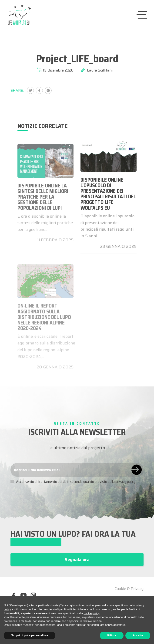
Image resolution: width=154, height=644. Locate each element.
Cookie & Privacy (129, 589)
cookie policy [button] (91, 613)
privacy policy (126, 482)
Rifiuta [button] (112, 635)
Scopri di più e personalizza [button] (30, 635)
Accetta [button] (138, 635)
